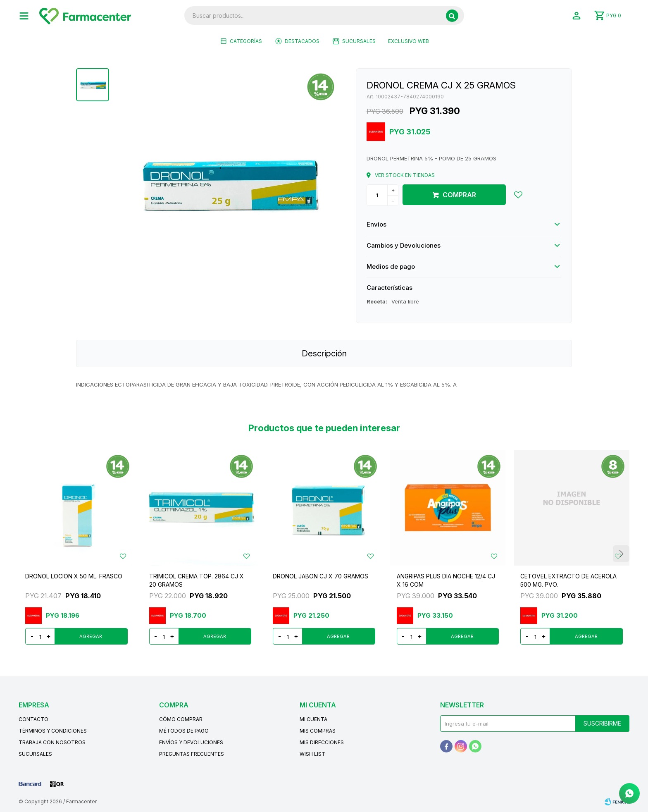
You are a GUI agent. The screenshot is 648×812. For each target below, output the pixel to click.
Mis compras (318, 731)
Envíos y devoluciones (191, 742)
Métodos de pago (184, 731)
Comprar (459, 195)
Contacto (33, 719)
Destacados (302, 41)
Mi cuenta (313, 719)
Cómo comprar (181, 719)
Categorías (246, 41)
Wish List (312, 754)
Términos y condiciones (53, 731)
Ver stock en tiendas (405, 175)
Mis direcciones (322, 742)
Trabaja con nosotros (52, 742)
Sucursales (359, 41)
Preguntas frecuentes (192, 754)
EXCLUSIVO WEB (409, 41)
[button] (452, 16)
